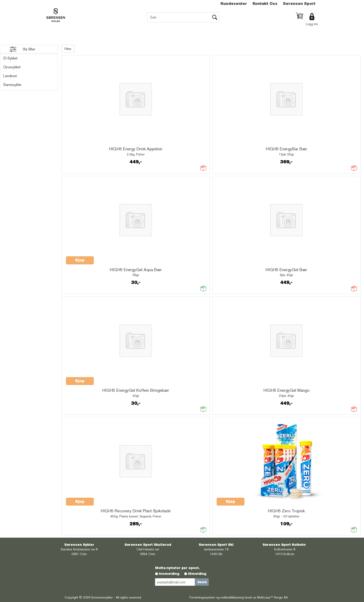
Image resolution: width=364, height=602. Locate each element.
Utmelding (197, 574)
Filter (68, 49)
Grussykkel (12, 67)
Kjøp (80, 260)
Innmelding (169, 574)
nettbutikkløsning (232, 597)
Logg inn (312, 24)
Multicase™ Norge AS (273, 597)
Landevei (10, 76)
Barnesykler (12, 85)
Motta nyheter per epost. (177, 568)
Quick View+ (78, 142)
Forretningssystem (202, 597)
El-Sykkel (10, 58)
